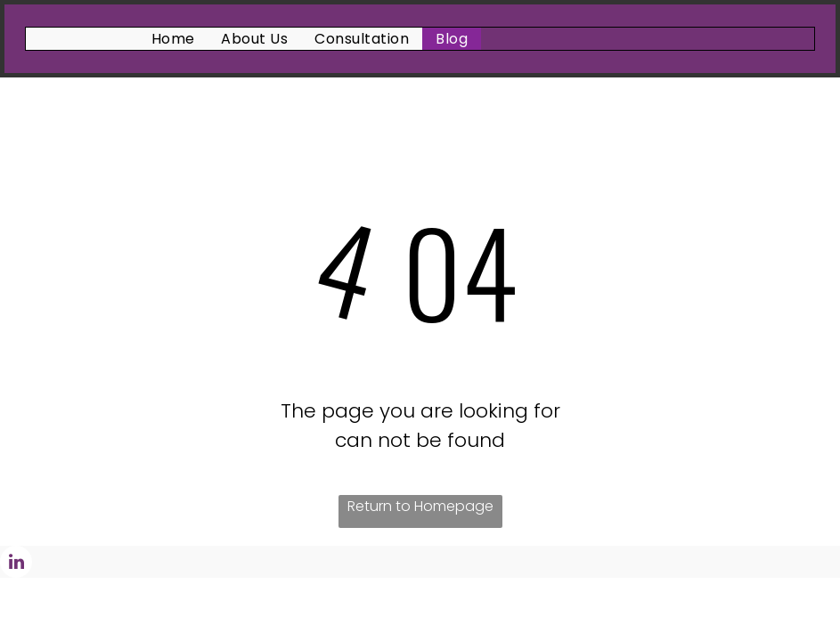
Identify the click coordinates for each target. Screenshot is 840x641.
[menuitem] (173, 39)
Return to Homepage (420, 506)
